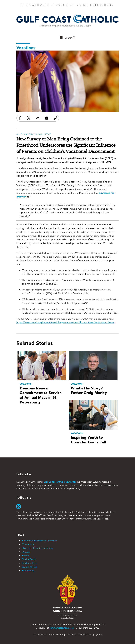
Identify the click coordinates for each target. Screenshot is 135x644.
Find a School (30, 563)
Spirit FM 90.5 (30, 567)
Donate (26, 552)
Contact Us (28, 544)
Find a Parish (29, 559)
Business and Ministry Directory (39, 541)
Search (70, 38)
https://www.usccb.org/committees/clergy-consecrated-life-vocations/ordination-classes (65, 323)
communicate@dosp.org (62, 628)
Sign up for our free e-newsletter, (60, 482)
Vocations (26, 48)
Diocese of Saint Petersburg (37, 548)
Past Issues (28, 571)
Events (26, 556)
